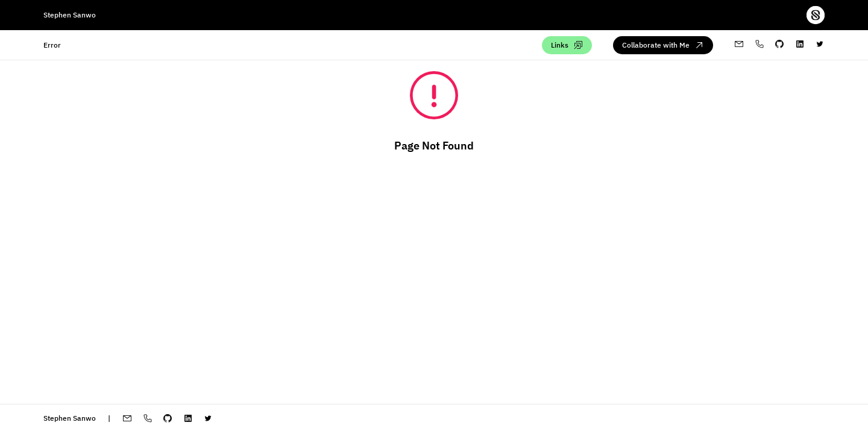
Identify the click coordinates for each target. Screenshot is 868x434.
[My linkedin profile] (800, 45)
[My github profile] (779, 45)
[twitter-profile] (820, 45)
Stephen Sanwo (70, 15)
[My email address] (739, 45)
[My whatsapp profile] (759, 45)
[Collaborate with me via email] (663, 45)
